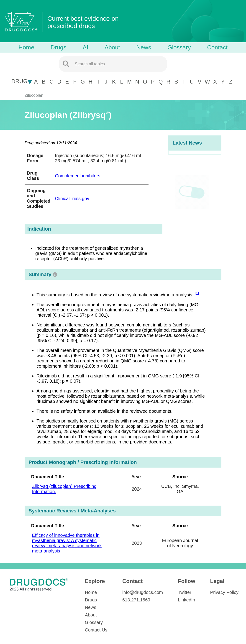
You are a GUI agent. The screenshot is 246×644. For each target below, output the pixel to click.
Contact (217, 47)
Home (26, 47)
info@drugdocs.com (143, 592)
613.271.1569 (136, 600)
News (144, 47)
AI (86, 47)
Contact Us (96, 630)
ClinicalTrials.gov (72, 199)
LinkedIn (187, 600)
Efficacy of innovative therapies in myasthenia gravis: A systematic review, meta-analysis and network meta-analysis (67, 543)
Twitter (185, 592)
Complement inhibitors (78, 176)
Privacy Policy (224, 592)
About (112, 47)
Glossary (179, 47)
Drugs (58, 47)
